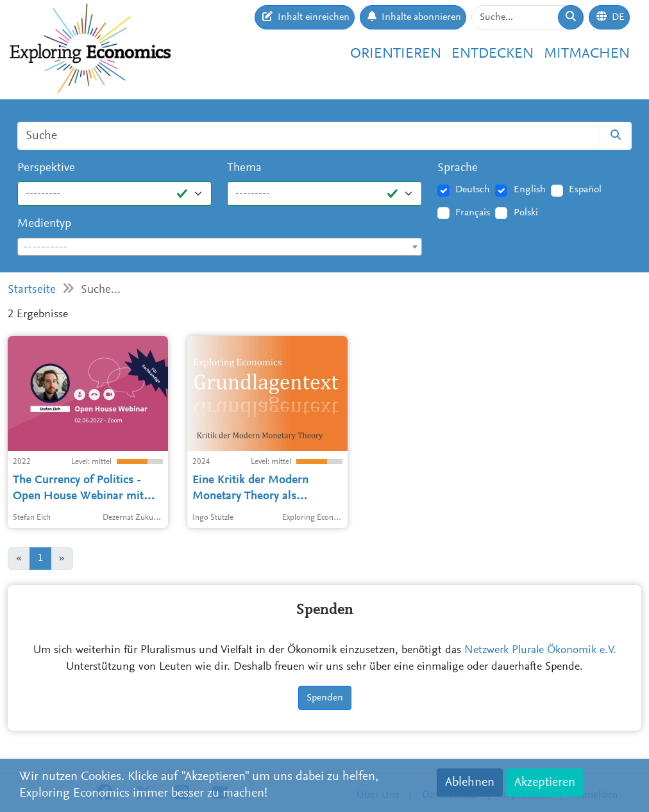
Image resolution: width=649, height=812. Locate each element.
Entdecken (493, 54)
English (530, 190)
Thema (244, 168)
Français (473, 213)
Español (585, 190)
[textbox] (220, 247)
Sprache (458, 168)
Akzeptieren (545, 783)
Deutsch (473, 190)
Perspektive (46, 168)
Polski (526, 213)
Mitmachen (587, 54)
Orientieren (396, 54)
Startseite (32, 290)
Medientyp (44, 224)
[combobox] (220, 247)
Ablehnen (470, 783)
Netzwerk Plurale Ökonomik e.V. (540, 650)
